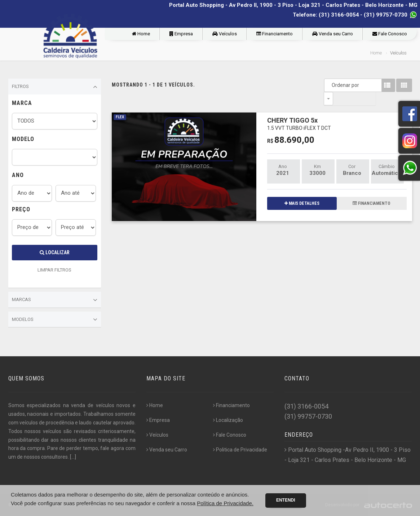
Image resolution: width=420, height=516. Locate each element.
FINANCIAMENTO (372, 190)
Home (141, 34)
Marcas (55, 300)
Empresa (181, 34)
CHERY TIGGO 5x (299, 110)
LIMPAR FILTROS (54, 270)
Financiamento (275, 34)
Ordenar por (330, 85)
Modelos (55, 319)
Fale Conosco (390, 34)
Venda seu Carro (333, 34)
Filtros (55, 87)
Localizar (55, 252)
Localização (228, 420)
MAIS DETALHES (302, 190)
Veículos (225, 34)
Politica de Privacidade (240, 450)
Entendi (286, 500)
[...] (73, 457)
